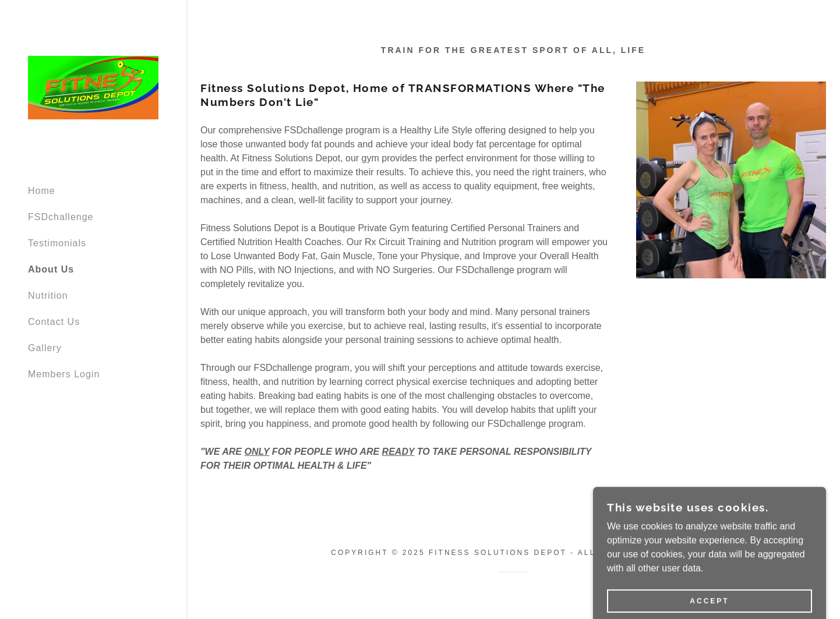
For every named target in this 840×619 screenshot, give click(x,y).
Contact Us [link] (54, 322)
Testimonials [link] (57, 243)
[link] (93, 87)
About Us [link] (51, 269)
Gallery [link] (45, 348)
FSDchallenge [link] (61, 217)
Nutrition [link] (48, 296)
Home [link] (42, 191)
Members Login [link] (64, 374)
